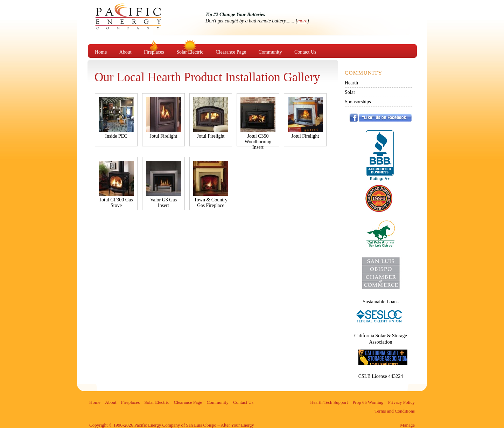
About (125, 52)
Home (101, 52)
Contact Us (305, 52)
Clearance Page (231, 52)
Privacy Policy (401, 402)
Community (270, 52)
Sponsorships (358, 102)
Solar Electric (190, 52)
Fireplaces (154, 52)
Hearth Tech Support (329, 402)
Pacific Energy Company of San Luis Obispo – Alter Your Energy (140, 23)
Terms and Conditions (395, 411)
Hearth (351, 83)
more (302, 21)
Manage (407, 425)
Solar (350, 92)
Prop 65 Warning (368, 402)
